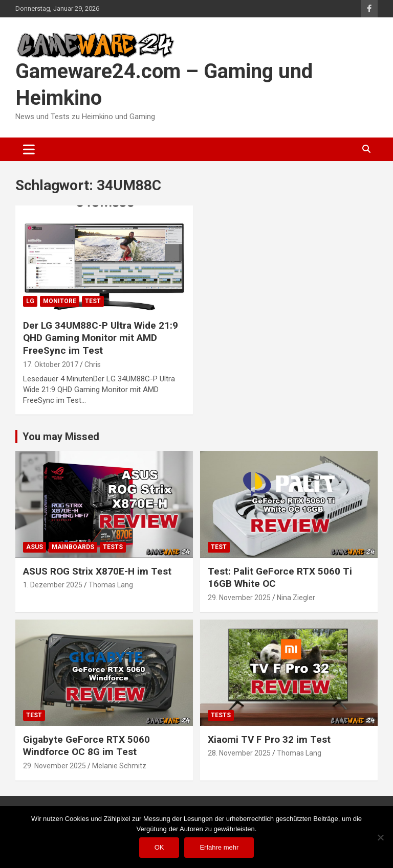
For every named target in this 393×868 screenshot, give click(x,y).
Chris (93, 364)
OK (159, 847)
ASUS (35, 547)
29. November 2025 (239, 598)
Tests (113, 547)
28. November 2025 (239, 753)
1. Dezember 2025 (53, 585)
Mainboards (73, 547)
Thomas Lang (111, 585)
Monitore (60, 301)
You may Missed (61, 437)
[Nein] (380, 837)
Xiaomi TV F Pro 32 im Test (269, 739)
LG (30, 301)
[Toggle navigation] (29, 149)
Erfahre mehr (219, 847)
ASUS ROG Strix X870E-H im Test (97, 571)
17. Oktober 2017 (51, 364)
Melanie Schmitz (119, 766)
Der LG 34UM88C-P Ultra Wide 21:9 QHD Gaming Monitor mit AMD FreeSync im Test (101, 338)
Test (93, 301)
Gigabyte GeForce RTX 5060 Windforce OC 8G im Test (86, 746)
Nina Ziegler (296, 598)
